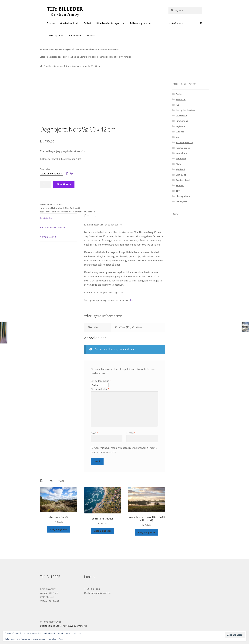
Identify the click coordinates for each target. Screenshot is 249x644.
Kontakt (91, 35)
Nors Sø (91, 212)
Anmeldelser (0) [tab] (49, 237)
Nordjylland (182, 153)
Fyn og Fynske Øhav (186, 110)
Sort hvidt (75, 208)
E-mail (131, 433)
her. (132, 300)
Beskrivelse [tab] (46, 218)
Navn (94, 433)
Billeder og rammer (141, 23)
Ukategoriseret (183, 196)
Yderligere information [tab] (52, 227)
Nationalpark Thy (61, 66)
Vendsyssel (181, 202)
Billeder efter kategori (108, 23)
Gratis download (69, 23)
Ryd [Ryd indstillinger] (72, 173)
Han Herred (181, 116)
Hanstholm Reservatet (57, 212)
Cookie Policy (58, 639)
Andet (179, 94)
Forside (51, 23)
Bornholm (181, 99)
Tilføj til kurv (64, 184)
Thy (178, 191)
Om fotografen (55, 35)
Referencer (75, 35)
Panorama (181, 159)
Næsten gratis (183, 148)
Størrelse (45, 169)
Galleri (87, 23)
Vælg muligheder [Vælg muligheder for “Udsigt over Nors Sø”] (58, 529)
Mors (178, 137)
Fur (177, 105)
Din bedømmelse (101, 381)
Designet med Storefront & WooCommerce (63, 626)
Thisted (180, 185)
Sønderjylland (183, 180)
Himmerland (182, 121)
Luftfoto (180, 132)
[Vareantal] (45, 184)
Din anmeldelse (100, 389)
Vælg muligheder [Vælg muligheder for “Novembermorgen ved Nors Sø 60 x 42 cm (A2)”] (147, 532)
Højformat (181, 126)
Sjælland (180, 169)
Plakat (179, 164)
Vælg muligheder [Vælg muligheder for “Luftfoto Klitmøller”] (102, 531)
